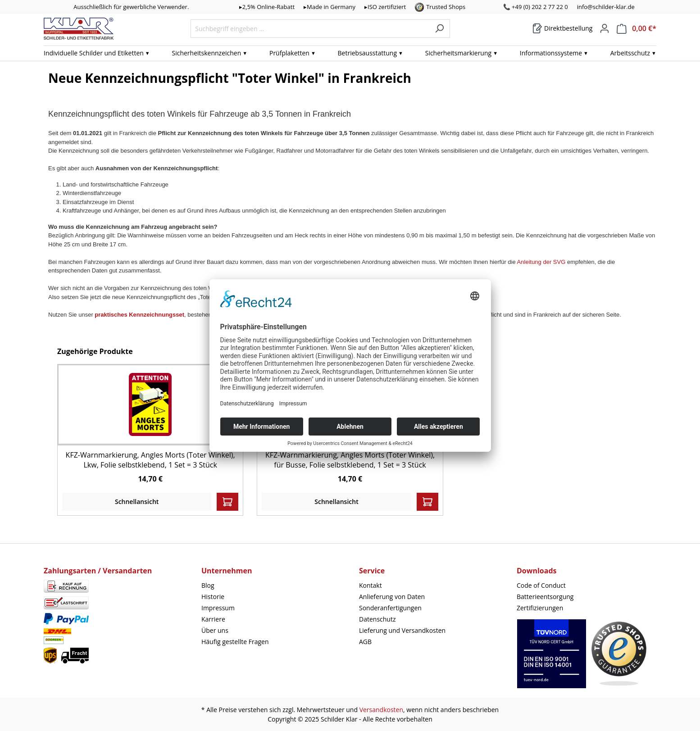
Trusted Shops (446, 7)
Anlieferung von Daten (392, 597)
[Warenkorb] (562, 28)
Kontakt (370, 585)
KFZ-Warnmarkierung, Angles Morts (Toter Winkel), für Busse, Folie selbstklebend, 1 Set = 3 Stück (350, 460)
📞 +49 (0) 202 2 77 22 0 (536, 7)
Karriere (213, 619)
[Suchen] (439, 29)
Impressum (218, 608)
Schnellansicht (137, 502)
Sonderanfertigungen (390, 608)
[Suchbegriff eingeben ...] (310, 29)
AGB (365, 642)
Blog (208, 585)
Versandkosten (381, 710)
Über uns (215, 630)
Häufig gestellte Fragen (235, 642)
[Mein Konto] (605, 28)
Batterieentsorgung (545, 597)
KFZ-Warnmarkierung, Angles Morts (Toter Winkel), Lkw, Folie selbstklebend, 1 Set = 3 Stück (150, 460)
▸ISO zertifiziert (385, 7)
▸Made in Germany (330, 7)
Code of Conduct (541, 585)
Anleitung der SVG (541, 262)
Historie (213, 597)
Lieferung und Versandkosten (402, 630)
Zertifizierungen (540, 608)
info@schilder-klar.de (606, 7)
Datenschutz (377, 619)
